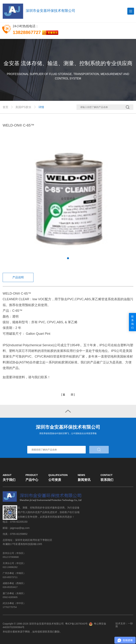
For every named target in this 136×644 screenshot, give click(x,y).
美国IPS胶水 (23, 107)
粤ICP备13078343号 (76, 624)
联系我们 (132, 322)
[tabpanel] (68, 199)
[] (68, 395)
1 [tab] (68, 258)
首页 (5, 107)
